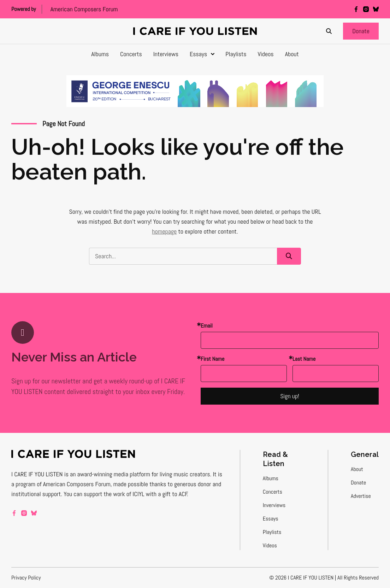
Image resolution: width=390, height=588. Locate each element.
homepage (164, 231)
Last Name (304, 359)
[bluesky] (376, 9)
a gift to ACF (173, 494)
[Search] (329, 31)
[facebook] (356, 9)
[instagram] (366, 9)
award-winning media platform (114, 474)
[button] (361, 31)
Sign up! (290, 396)
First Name (212, 359)
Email (207, 326)
